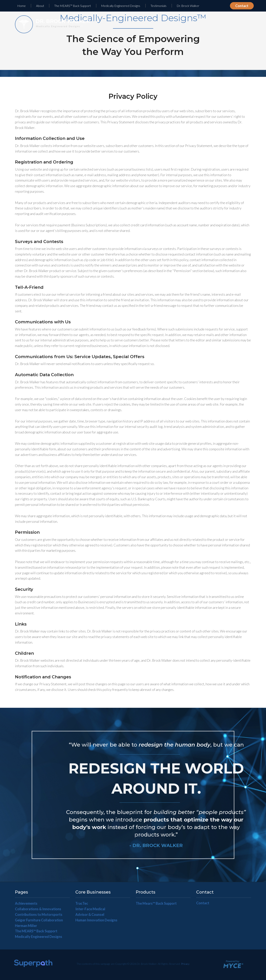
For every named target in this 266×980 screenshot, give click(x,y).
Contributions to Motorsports (39, 914)
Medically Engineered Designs (121, 6)
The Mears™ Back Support (156, 903)
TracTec (82, 903)
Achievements (26, 903)
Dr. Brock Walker (188, 6)
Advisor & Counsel (90, 914)
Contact (242, 6)
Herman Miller (26, 926)
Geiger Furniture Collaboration (39, 920)
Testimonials (159, 6)
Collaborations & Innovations (38, 909)
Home (21, 6)
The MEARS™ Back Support (73, 6)
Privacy (185, 964)
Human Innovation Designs (96, 920)
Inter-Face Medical (90, 909)
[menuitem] (22, 6)
